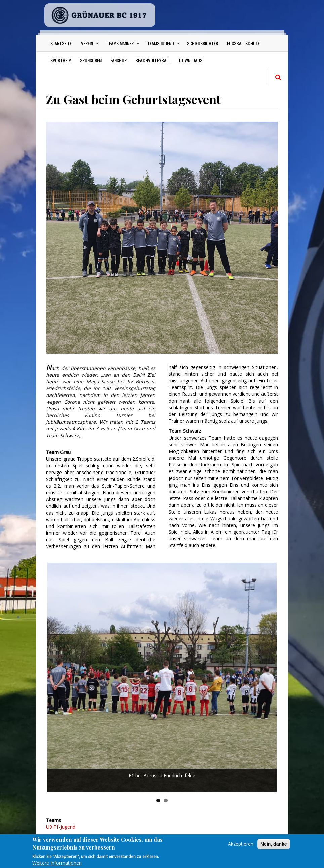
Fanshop (118, 60)
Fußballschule (243, 43)
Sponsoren (91, 60)
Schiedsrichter (203, 43)
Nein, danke (274, 847)
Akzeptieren (241, 847)
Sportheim (61, 60)
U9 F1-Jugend (61, 827)
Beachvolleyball (153, 60)
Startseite (61, 43)
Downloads (191, 60)
